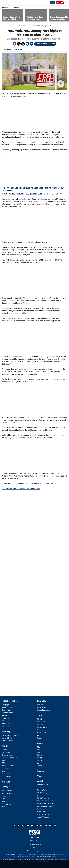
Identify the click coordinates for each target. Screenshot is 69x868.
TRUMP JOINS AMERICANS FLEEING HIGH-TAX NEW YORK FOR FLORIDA (32, 194)
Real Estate (42, 701)
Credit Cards (6, 710)
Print (27, 44)
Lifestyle (6, 787)
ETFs (4, 763)
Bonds (4, 760)
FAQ (39, 795)
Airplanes (5, 801)
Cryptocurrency (7, 755)
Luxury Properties (44, 710)
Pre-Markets (6, 774)
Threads (23, 44)
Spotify (50, 826)
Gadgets (40, 725)
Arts (3, 807)
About (40, 781)
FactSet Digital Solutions (38, 856)
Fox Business (9, 3)
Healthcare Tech (43, 730)
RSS (41, 826)
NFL (39, 747)
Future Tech (41, 733)
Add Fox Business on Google (46, 44)
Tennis (40, 766)
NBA (39, 750)
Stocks (4, 750)
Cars (3, 799)
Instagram (23, 826)
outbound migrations (12, 96)
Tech (40, 715)
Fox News (41, 809)
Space (40, 738)
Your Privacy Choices (34, 844)
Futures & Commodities (10, 758)
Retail (4, 771)
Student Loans (7, 707)
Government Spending (10, 735)
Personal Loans (7, 713)
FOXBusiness (18, 49)
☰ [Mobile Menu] (66, 3)
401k (4, 721)
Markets (6, 746)
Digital (39, 719)
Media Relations (43, 798)
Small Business (7, 741)
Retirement (6, 724)
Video (40, 776)
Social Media (42, 722)
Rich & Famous (7, 793)
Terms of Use (42, 790)
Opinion (41, 771)
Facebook (15, 44)
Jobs (39, 787)
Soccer (40, 760)
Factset (62, 854)
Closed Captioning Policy (46, 804)
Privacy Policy (42, 793)
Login (52, 3)
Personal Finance (10, 701)
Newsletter (46, 826)
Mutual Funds (7, 777)
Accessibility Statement (46, 806)
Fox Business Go (43, 814)
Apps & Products (43, 817)
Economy (6, 731)
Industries (5, 769)
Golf (39, 763)
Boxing (40, 758)
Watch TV (60, 3)
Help (35, 848)
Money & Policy (7, 738)
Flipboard (32, 826)
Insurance (5, 718)
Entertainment (7, 791)
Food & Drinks (7, 804)
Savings (5, 715)
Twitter (19, 44)
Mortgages (6, 705)
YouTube (28, 826)
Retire (20, 26)
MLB (39, 752)
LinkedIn (37, 826)
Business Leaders (8, 766)
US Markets (6, 752)
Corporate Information (45, 801)
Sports (40, 743)
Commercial (42, 707)
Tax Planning (6, 726)
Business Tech (42, 727)
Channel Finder (43, 785)
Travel (4, 796)
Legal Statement (52, 856)
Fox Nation (41, 812)
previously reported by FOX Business (19, 298)
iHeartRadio (55, 826)
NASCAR (40, 755)
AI (38, 735)
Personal (40, 705)
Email (32, 44)
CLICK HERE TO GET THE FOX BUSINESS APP (21, 489)
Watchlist (6, 782)
